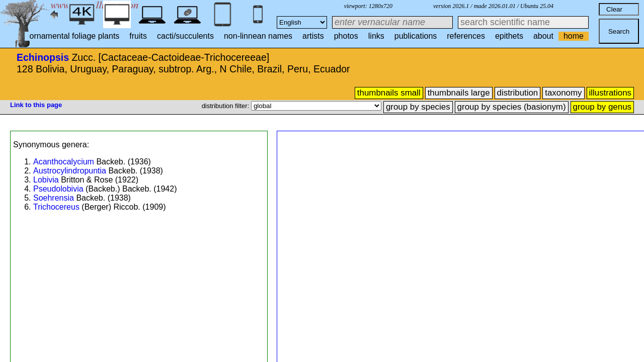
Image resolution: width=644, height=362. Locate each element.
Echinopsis (43, 57)
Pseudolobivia (58, 189)
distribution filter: (226, 106)
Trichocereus (56, 207)
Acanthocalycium (64, 162)
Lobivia (46, 180)
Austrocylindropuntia (70, 171)
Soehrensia (54, 198)
